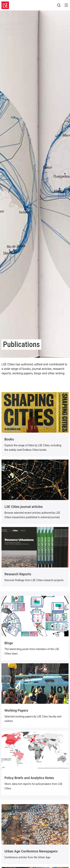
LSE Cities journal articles (24, 507)
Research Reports (18, 574)
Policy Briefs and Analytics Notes (29, 778)
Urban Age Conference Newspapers (31, 851)
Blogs (9, 643)
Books (9, 439)
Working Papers (16, 710)
